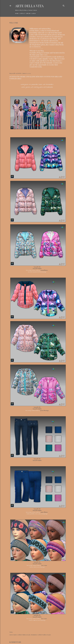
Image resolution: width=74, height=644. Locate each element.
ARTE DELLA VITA (29, 6)
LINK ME (28, 13)
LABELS (33, 13)
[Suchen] (64, 5)
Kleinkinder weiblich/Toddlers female (41, 635)
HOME (17, 13)
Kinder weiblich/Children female (22, 635)
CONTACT (22, 13)
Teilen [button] (11, 632)
